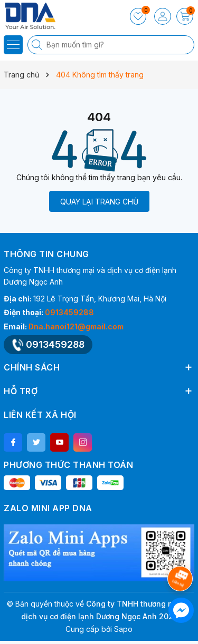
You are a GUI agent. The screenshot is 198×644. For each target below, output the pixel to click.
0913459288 (69, 312)
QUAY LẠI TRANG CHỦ (99, 202)
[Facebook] (13, 442)
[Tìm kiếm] (38, 45)
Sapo (123, 629)
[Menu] (13, 45)
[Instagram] (83, 442)
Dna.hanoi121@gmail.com (76, 326)
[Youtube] (59, 442)
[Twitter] (36, 442)
